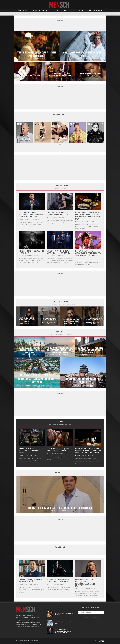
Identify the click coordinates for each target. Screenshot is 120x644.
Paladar (81, 11)
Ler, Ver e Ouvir (37, 11)
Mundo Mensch (23, 11)
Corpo (56, 11)
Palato (83, 222)
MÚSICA (83, 258)
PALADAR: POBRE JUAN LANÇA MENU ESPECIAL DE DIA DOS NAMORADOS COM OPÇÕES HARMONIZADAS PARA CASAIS (88, 216)
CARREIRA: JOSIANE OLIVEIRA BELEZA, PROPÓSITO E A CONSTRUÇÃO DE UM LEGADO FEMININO (85, 583)
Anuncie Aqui (98, 11)
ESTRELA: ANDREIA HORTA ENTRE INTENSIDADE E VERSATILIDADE (58, 581)
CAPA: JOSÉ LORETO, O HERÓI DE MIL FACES (20, 14)
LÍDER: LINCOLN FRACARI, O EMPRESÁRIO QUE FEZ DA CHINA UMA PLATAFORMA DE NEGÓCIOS (32, 214)
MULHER (55, 217)
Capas (55, 584)
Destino (73, 11)
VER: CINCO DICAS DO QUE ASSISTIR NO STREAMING (31, 252)
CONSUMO (27, 584)
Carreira (84, 589)
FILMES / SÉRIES (28, 256)
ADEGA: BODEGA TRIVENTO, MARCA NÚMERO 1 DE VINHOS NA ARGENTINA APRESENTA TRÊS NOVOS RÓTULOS (88, 450)
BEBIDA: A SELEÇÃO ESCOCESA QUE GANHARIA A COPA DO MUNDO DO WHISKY (31, 450)
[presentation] (59, 144)
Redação (21, 219)
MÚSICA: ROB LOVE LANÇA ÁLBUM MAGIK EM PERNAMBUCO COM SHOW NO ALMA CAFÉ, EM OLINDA (88, 253)
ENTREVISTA (28, 219)
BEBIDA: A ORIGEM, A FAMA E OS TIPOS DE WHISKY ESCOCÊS (58, 449)
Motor (89, 11)
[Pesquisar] (102, 613)
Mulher (64, 11)
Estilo (48, 11)
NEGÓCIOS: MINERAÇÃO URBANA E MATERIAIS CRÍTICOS (30, 581)
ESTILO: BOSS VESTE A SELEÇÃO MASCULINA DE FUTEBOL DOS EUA (59, 252)
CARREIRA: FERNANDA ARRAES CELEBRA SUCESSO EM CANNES (58, 213)
